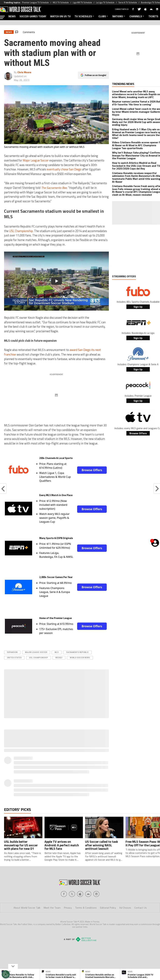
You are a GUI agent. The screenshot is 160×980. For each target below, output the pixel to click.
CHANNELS (137, 16)
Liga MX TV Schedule (82, 2)
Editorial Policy (108, 908)
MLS (57, 652)
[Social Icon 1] (72, 894)
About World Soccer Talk (27, 908)
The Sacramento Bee (54, 188)
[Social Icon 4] (96, 894)
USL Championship (21, 231)
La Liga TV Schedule (105, 2)
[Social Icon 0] (64, 894)
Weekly (59, 658)
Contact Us (141, 908)
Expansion (12, 652)
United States (14, 658)
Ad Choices (125, 908)
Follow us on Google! (96, 75)
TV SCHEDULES (85, 16)
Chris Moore (24, 72)
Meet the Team (52, 908)
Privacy (68, 908)
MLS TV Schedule (61, 2)
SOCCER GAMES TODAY (33, 16)
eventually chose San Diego (64, 169)
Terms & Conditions (86, 908)
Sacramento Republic (77, 652)
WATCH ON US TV (60, 16)
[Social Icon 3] (88, 894)
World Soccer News (80, 658)
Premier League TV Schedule (35, 2)
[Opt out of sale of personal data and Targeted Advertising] (6, 974)
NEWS (12, 16)
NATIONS (119, 16)
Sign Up (138, 307)
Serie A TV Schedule (128, 2)
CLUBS (103, 16)
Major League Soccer (36, 160)
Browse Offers (92, 470)
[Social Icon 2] (80, 894)
